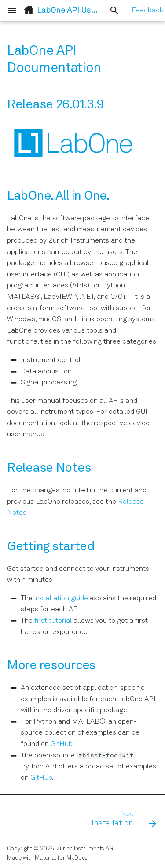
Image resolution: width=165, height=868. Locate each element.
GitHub (61, 744)
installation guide (61, 599)
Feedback (147, 11)
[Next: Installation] (123, 820)
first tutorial (53, 621)
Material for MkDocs (61, 858)
